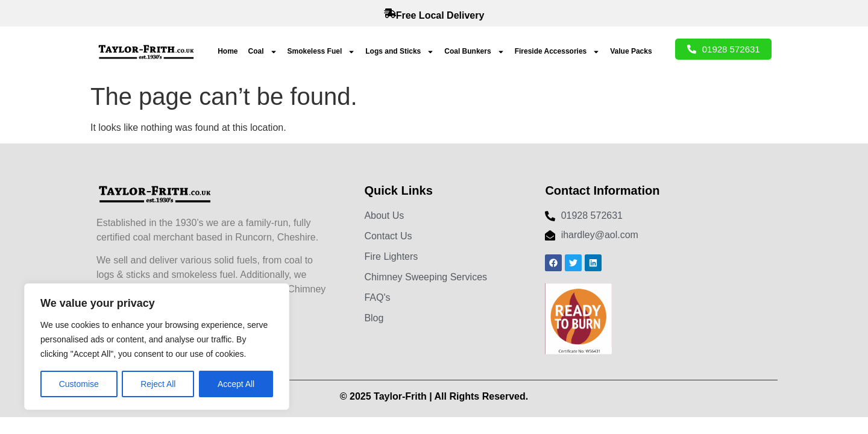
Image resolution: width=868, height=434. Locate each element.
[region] (157, 347)
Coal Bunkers (474, 52)
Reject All (158, 384)
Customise (79, 384)
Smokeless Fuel (322, 52)
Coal (263, 52)
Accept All (236, 384)
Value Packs (631, 51)
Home (228, 51)
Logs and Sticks (400, 52)
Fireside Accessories (558, 52)
